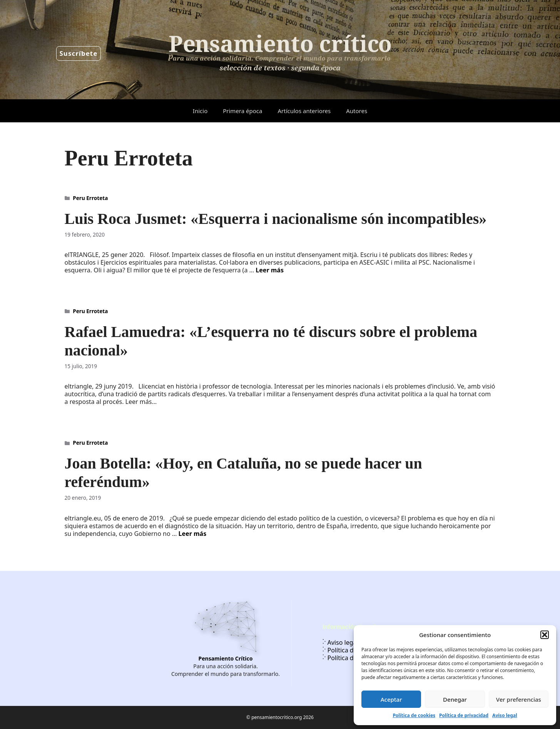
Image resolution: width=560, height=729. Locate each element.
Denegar (455, 699)
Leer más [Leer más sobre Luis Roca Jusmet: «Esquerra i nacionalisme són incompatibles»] (270, 270)
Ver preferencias (519, 699)
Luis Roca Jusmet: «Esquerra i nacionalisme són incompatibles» (276, 219)
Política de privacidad (464, 715)
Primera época (242, 111)
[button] (545, 635)
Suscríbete (79, 53)
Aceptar (391, 699)
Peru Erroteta (90, 198)
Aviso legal (505, 715)
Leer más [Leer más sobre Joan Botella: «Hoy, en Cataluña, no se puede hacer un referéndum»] (193, 534)
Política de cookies (414, 715)
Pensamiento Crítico (226, 658)
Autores (357, 111)
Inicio (200, 111)
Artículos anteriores (304, 111)
